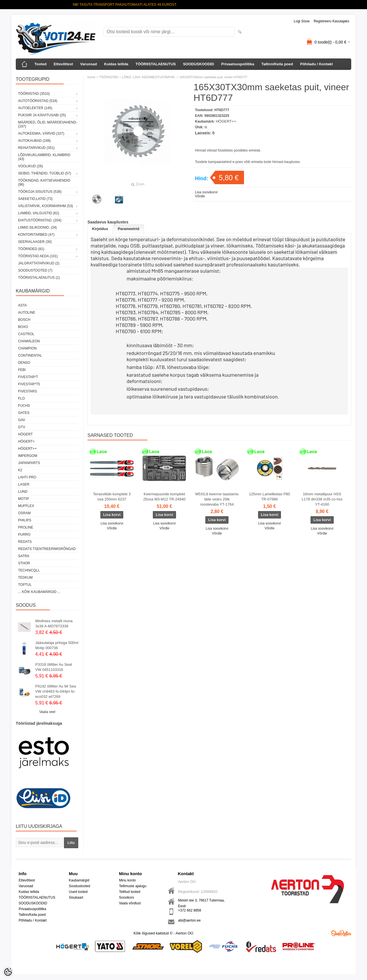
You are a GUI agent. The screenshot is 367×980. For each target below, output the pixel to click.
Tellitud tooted (130, 892)
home (91, 77)
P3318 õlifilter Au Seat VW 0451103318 (54, 667)
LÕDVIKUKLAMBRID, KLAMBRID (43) (44, 157)
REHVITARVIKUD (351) (36, 148)
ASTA (22, 305)
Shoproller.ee (341, 933)
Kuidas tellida (116, 64)
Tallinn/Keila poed (277, 64)
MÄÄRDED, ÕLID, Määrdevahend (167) (47, 124)
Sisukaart (76, 897)
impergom (28, 456)
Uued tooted (78, 892)
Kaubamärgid (79, 880)
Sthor (24, 563)
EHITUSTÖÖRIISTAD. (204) (40, 220)
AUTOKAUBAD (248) (34, 141)
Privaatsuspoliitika (238, 64)
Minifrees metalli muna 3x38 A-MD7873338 (54, 623)
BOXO (23, 327)
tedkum (25, 578)
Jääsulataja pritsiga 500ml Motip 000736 (57, 645)
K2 (20, 470)
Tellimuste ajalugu (133, 886)
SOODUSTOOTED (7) (35, 270)
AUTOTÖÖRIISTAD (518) (38, 101)
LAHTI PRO (27, 477)
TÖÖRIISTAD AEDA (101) (38, 256)
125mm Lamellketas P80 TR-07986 (269, 497)
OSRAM (24, 513)
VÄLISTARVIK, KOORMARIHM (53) (46, 206)
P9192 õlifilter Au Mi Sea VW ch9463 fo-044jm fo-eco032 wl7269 (56, 691)
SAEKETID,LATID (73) (35, 199)
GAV (22, 420)
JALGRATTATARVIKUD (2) (39, 263)
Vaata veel (47, 712)
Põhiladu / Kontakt (317, 64)
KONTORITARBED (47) (36, 235)
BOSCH (24, 320)
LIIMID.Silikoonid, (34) (37, 227)
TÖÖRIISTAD (109, 77)
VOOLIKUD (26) (31, 166)
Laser (24, 484)
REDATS (25, 542)
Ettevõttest (63, 64)
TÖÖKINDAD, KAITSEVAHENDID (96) (44, 182)
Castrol (26, 334)
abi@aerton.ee (189, 920)
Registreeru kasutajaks (331, 21)
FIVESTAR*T (28, 377)
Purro (24, 535)
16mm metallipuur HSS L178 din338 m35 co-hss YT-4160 (322, 499)
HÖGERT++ (27, 449)
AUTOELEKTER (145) (35, 108)
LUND (23, 492)
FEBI (22, 370)
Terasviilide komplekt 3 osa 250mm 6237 (112, 497)
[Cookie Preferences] (8, 972)
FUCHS (24, 406)
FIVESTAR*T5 (29, 384)
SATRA (24, 556)
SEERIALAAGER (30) (35, 242)
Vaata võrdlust (130, 903)
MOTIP (24, 499)
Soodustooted (79, 886)
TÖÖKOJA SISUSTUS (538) (40, 192)
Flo (21, 398)
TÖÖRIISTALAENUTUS (156, 64)
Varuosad (89, 64)
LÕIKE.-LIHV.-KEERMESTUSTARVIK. (149, 77)
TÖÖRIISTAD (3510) (34, 94)
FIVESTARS (28, 391)
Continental (30, 356)
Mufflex (26, 506)
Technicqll (29, 570)
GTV (22, 427)
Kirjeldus (100, 229)
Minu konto (127, 880)
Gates (24, 413)
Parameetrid (129, 229)
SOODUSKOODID (198, 64)
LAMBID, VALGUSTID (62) (39, 213)
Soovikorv (127, 897)
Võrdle (200, 196)
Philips (25, 520)
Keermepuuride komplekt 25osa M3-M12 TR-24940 (164, 497)
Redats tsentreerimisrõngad (47, 549)
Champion (27, 348)
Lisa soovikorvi (206, 192)
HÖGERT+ (26, 441)
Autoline (27, 313)
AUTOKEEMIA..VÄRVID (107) (41, 133)
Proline (26, 527)
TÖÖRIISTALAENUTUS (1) (39, 278)
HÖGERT (25, 434)
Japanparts (29, 463)
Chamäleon (29, 341)
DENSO (24, 363)
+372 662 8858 (190, 910)
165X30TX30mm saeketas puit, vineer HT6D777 (213, 77)
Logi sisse (302, 21)
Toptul (25, 585)
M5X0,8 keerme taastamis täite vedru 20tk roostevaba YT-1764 (217, 499)
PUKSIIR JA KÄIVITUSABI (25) (42, 115)
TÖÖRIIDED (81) (31, 249)
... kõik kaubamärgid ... (39, 592)
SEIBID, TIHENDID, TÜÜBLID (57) (45, 173)
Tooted (40, 64)
